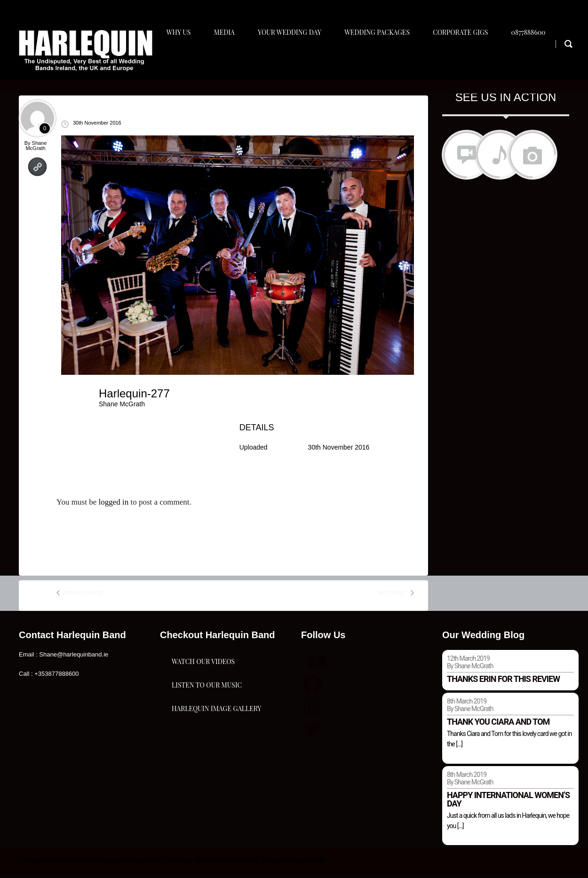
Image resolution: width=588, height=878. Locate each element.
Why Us (178, 59)
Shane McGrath (36, 149)
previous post (85, 597)
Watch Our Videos (203, 677)
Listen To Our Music (207, 724)
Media (225, 59)
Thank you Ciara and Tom (498, 725)
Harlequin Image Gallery (216, 771)
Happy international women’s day (508, 803)
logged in (113, 506)
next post (392, 597)
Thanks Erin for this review (503, 683)
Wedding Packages (383, 59)
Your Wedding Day (293, 59)
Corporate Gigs (468, 59)
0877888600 (538, 59)
